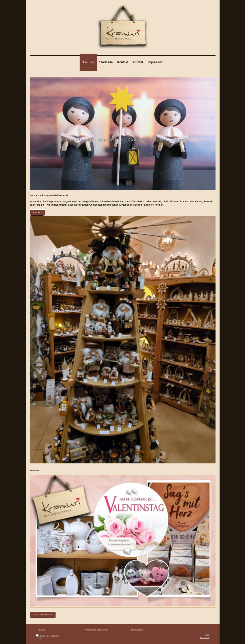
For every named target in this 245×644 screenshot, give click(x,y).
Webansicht (205, 638)
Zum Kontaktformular (43, 615)
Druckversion (43, 636)
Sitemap (55, 636)
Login (207, 635)
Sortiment (37, 212)
